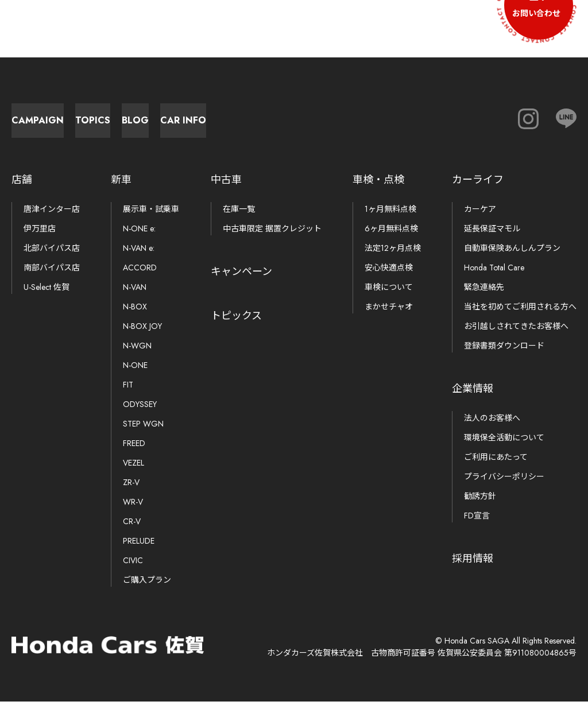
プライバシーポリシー (504, 488)
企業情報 (473, 400)
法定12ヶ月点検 (393, 259)
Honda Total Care (494, 279)
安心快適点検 (389, 279)
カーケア (480, 220)
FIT (128, 396)
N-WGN (137, 357)
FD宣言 (477, 527)
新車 (121, 191)
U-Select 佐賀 (47, 299)
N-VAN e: (139, 259)
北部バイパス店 (52, 259)
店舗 (22, 191)
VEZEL (134, 474)
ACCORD (140, 279)
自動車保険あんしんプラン (512, 259)
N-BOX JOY (142, 338)
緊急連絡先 (484, 299)
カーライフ (478, 191)
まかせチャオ (389, 318)
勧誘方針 (480, 507)
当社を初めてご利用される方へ (520, 318)
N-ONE (135, 377)
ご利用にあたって (496, 468)
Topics (196, 126)
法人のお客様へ (492, 429)
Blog (322, 126)
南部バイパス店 (52, 279)
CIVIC (133, 572)
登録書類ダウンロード (504, 357)
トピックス (236, 327)
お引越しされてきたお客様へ (516, 338)
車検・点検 (378, 191)
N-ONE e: (139, 240)
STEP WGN (143, 435)
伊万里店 (40, 240)
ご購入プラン (147, 591)
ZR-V (131, 494)
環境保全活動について (504, 449)
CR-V (132, 533)
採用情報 (473, 570)
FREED (134, 455)
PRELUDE (139, 552)
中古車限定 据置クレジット (272, 240)
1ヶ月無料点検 (390, 220)
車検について (389, 299)
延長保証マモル (492, 240)
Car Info (448, 126)
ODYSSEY (140, 416)
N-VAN (135, 299)
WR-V (133, 513)
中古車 (226, 191)
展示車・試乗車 (151, 220)
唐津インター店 (52, 220)
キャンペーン (241, 283)
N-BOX (135, 318)
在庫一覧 (239, 220)
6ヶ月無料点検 (391, 240)
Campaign (69, 126)
